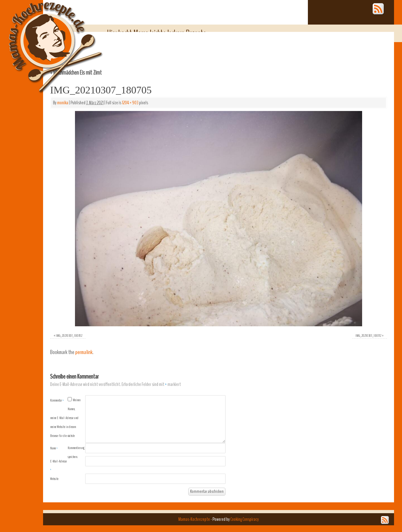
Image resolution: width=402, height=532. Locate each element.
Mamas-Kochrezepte (46, 40)
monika (63, 103)
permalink (84, 352)
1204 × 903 (130, 103)
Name (54, 448)
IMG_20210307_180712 (368, 336)
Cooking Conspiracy (245, 519)
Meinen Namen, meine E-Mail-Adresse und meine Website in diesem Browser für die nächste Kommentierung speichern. (67, 428)
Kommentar (57, 400)
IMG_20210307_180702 (69, 336)
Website (54, 479)
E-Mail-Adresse (58, 465)
